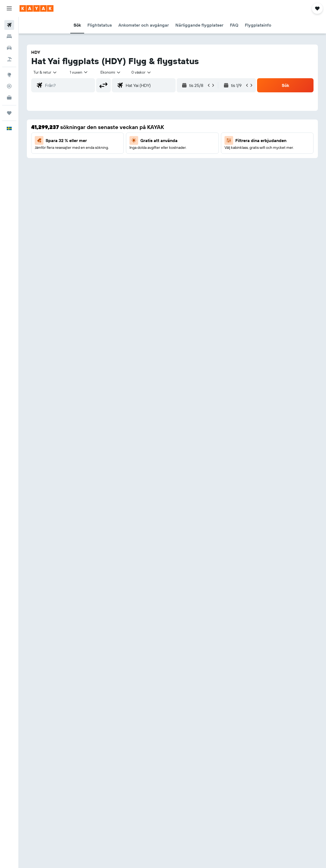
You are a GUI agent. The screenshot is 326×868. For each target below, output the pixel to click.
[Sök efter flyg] (9, 25)
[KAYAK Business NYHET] (9, 98)
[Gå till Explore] (9, 75)
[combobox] (111, 72)
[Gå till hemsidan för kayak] (37, 8)
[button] (9, 8)
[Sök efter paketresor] (9, 59)
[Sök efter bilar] (9, 48)
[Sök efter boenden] (9, 36)
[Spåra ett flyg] (9, 86)
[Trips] (9, 113)
